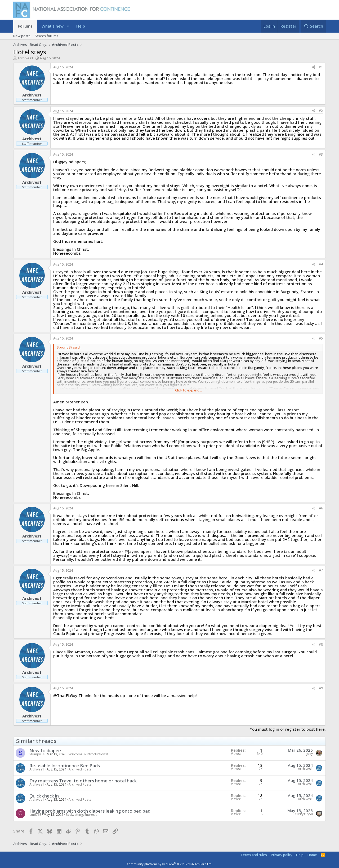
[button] (68, 26)
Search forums (46, 36)
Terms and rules (254, 855)
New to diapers (46, 750)
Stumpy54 (37, 754)
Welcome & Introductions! (88, 754)
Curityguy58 (304, 814)
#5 (321, 338)
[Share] (314, 67)
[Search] (313, 26)
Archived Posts (80, 769)
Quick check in (44, 796)
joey (310, 754)
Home (312, 855)
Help (81, 26)
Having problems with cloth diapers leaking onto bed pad (90, 811)
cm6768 (35, 815)
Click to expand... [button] (188, 390)
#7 (321, 570)
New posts (22, 36)
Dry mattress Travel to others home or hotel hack (83, 781)
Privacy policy (282, 855)
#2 (321, 111)
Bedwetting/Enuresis (82, 815)
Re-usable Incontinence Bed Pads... (66, 766)
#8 (321, 644)
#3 (321, 154)
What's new (53, 26)
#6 (321, 508)
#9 (321, 688)
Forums (25, 26)
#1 (321, 67)
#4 (321, 264)
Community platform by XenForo (170, 864)
